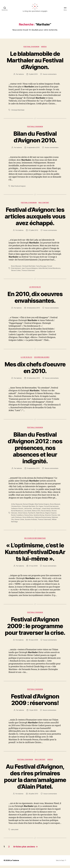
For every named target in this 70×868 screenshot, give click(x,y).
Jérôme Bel (28, 511)
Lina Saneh (28, 513)
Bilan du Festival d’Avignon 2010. (35, 139)
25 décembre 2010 (33, 381)
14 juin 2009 (33, 713)
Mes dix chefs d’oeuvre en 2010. (35, 370)
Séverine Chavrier (51, 518)
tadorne (21, 77)
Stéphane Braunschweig (43, 520)
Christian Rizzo (16, 509)
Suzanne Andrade (31, 522)
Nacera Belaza (46, 513)
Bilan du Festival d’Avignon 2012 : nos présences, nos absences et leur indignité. (35, 450)
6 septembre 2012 (33, 471)
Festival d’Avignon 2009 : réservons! (35, 702)
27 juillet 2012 (33, 233)
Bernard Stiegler (29, 507)
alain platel (15, 832)
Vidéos (44, 49)
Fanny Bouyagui (41, 268)
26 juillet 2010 (33, 796)
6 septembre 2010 (33, 150)
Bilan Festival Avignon (18, 188)
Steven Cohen (16, 273)
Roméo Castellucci (17, 518)
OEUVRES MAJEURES (42, 360)
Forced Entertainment (51, 509)
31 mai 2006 (33, 568)
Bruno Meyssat (16, 268)
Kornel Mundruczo (54, 271)
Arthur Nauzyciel (17, 507)
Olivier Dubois (23, 515)
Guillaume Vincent (17, 511)
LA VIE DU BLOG (35, 289)
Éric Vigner (40, 509)
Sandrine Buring (39, 518)
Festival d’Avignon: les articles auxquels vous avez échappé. (35, 219)
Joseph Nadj (46, 511)
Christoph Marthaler (18, 112)
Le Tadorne (14, 863)
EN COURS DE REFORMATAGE (35, 541)
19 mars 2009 (33, 642)
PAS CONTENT (44, 205)
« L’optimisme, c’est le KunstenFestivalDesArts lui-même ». (35, 554)
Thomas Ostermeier (28, 273)
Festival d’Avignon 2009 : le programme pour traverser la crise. (35, 628)
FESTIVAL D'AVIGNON (31, 49)
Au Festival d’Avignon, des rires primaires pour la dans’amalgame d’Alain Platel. (35, 779)
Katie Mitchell (43, 271)
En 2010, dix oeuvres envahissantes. (35, 300)
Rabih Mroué (40, 515)
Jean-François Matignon (30, 271)
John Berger (37, 511)
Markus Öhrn (36, 513)
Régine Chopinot (51, 515)
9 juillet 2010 (33, 77)
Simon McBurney (28, 520)
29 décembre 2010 (33, 310)
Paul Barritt (32, 515)
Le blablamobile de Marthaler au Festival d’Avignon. (35, 63)
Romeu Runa (29, 518)
